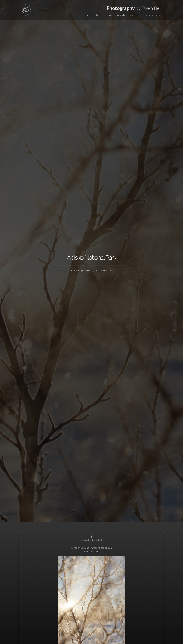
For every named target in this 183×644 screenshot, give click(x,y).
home (89, 15)
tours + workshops (154, 15)
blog (98, 15)
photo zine (135, 15)
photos (108, 15)
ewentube (121, 15)
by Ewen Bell (134, 8)
